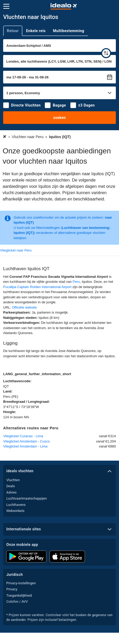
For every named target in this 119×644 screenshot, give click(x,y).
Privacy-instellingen (21, 583)
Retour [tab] (13, 31)
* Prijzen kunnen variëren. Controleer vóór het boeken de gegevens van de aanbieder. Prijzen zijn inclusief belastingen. (59, 617)
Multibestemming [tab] (68, 31)
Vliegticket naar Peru (16, 250)
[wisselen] (106, 53)
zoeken (60, 118)
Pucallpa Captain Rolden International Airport (37, 287)
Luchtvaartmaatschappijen (27, 498)
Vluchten (13, 480)
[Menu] (6, 6)
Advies (11, 492)
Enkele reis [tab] (36, 31)
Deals (11, 486)
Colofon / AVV (17, 602)
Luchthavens (16, 505)
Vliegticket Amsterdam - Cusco (26, 441)
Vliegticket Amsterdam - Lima (25, 446)
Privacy (12, 589)
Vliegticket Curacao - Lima (23, 436)
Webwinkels (15, 511)
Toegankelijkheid (19, 595)
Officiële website (24, 307)
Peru (76, 282)
